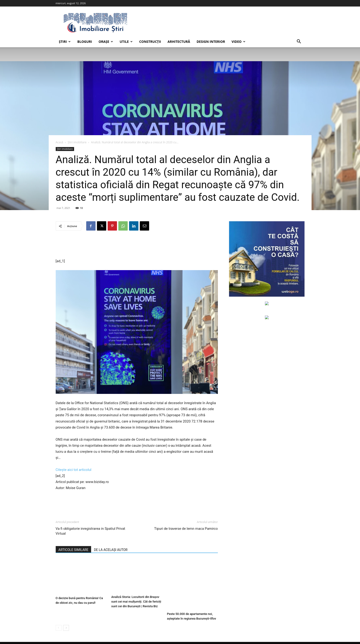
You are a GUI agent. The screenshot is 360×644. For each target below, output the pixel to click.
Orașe (106, 42)
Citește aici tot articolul (74, 470)
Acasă (59, 142)
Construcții (150, 42)
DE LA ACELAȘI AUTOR (111, 550)
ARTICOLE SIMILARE (74, 550)
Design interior (211, 42)
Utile (126, 42)
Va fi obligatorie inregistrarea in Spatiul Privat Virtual (91, 531)
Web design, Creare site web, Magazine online (119, 635)
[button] (299, 42)
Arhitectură (179, 42)
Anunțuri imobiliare (292, 635)
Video (238, 42)
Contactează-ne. (161, 635)
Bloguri (85, 42)
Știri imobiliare (77, 142)
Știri (65, 42)
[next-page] (66, 617)
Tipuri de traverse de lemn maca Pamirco (186, 529)
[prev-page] (59, 617)
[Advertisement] (137, 246)
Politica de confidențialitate (257, 635)
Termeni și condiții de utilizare (215, 635)
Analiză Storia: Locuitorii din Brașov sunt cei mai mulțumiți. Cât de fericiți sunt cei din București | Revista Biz (136, 603)
